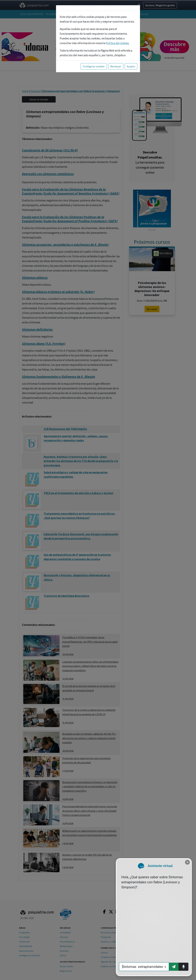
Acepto (131, 66)
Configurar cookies (94, 66)
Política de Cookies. (118, 43)
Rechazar (116, 66)
